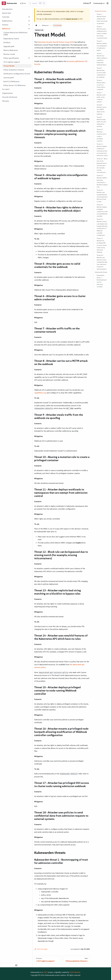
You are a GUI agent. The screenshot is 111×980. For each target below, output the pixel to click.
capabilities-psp (40, 393)
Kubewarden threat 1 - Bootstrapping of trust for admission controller (102, 281)
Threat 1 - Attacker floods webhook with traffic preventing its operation (102, 19)
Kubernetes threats (101, 11)
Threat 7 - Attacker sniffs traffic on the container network (101, 97)
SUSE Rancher (75, 972)
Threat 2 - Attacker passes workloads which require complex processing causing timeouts (102, 32)
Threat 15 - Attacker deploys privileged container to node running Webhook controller (102, 210)
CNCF (45, 972)
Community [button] (98, 3)
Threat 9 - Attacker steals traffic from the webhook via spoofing (101, 122)
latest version (72, 19)
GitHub (87, 3)
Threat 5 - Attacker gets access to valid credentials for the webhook (101, 73)
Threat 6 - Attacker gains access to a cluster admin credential (101, 85)
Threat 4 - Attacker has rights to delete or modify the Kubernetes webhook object (102, 59)
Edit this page (41, 949)
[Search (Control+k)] (37, 3)
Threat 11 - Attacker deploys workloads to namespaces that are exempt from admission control (102, 150)
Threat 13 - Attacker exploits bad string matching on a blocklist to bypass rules (102, 181)
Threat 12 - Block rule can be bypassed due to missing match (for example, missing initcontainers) (102, 166)
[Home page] (36, 25)
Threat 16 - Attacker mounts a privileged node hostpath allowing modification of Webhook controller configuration (102, 227)
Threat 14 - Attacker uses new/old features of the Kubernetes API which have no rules (102, 196)
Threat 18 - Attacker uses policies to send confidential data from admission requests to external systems (102, 262)
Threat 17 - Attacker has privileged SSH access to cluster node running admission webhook (102, 245)
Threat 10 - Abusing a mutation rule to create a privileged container (102, 135)
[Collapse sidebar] (16, 965)
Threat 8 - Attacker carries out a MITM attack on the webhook (101, 109)
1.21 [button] (22, 3)
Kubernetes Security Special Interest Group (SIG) (56, 42)
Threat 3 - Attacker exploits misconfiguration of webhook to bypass (102, 46)
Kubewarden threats (101, 272)
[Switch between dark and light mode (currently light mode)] (108, 3)
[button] (16, 17)
